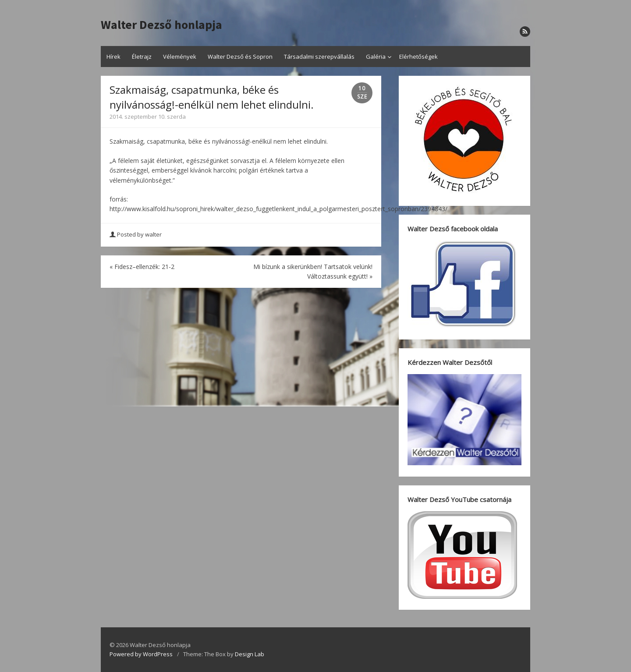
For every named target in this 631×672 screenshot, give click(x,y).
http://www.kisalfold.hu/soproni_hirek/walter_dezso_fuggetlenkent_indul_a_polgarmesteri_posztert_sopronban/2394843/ (278, 209)
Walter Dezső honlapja (161, 25)
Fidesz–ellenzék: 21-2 (142, 267)
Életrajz (142, 57)
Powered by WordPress (141, 654)
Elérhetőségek (418, 57)
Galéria (376, 57)
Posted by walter (136, 234)
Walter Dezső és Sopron (240, 57)
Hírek (113, 57)
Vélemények (180, 57)
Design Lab (250, 654)
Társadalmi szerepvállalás (319, 57)
